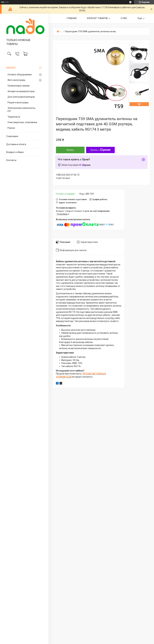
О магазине (12, 136)
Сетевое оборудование (20, 75)
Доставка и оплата (16, 144)
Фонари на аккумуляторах (21, 91)
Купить (70, 150)
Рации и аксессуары (18, 102)
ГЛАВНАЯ (72, 18)
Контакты (11, 160)
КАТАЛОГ (11, 68)
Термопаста (14, 117)
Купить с (100, 150)
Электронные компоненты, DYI (22, 110)
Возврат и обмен (15, 152)
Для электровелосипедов (21, 97)
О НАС (124, 18)
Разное (11, 128)
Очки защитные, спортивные (22, 122)
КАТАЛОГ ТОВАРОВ (97, 18)
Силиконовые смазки (19, 86)
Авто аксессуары (16, 80)
